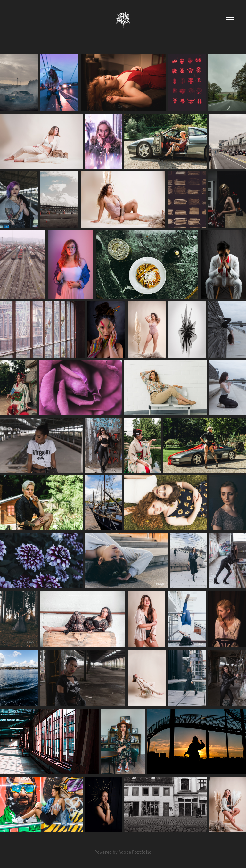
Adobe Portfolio (135, 852)
